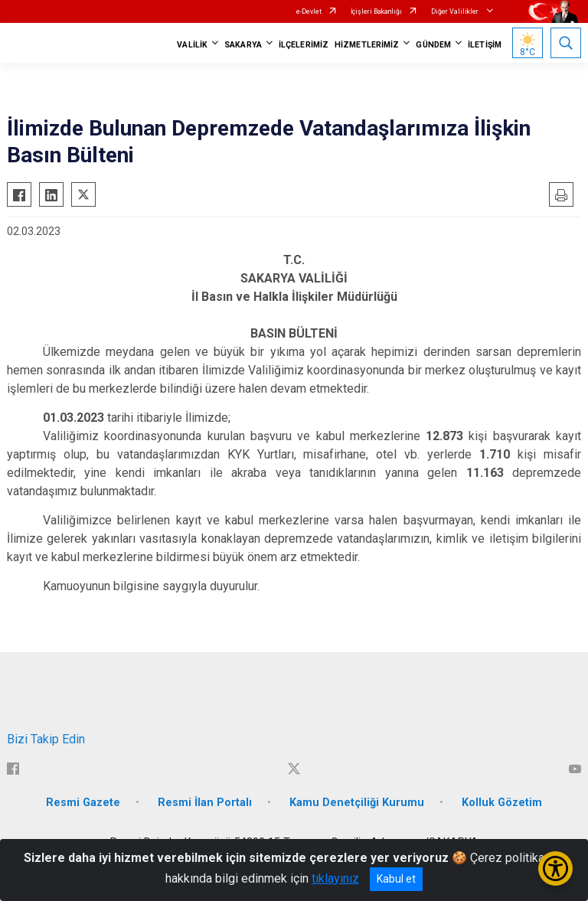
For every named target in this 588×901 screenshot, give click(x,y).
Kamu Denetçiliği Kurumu (357, 803)
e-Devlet (309, 11)
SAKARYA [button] (243, 45)
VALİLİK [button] (192, 45)
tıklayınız (335, 878)
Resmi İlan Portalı (205, 803)
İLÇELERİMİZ (304, 45)
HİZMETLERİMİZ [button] (367, 45)
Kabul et (396, 879)
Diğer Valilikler (456, 11)
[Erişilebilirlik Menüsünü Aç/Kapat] (555, 868)
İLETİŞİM (485, 45)
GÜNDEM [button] (433, 45)
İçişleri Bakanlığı (376, 11)
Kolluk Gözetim (502, 803)
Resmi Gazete (83, 803)
